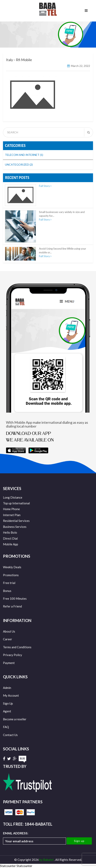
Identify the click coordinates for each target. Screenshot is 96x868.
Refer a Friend (12, 606)
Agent (7, 711)
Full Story (45, 186)
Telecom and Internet (24, 155)
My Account (11, 695)
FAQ (6, 727)
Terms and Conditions (17, 647)
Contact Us (10, 735)
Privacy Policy (13, 655)
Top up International (16, 503)
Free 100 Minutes (15, 599)
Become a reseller (15, 719)
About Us (9, 631)
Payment (9, 663)
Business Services (15, 527)
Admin (7, 688)
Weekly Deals (12, 567)
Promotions (11, 575)
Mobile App (11, 544)
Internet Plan (12, 515)
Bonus (7, 591)
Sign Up (8, 703)
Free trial (9, 583)
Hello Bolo (10, 532)
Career (8, 639)
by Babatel (47, 860)
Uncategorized (19, 165)
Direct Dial (10, 538)
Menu (86, 11)
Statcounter (8, 866)
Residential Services (16, 521)
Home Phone (11, 509)
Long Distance (13, 497)
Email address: (34, 838)
